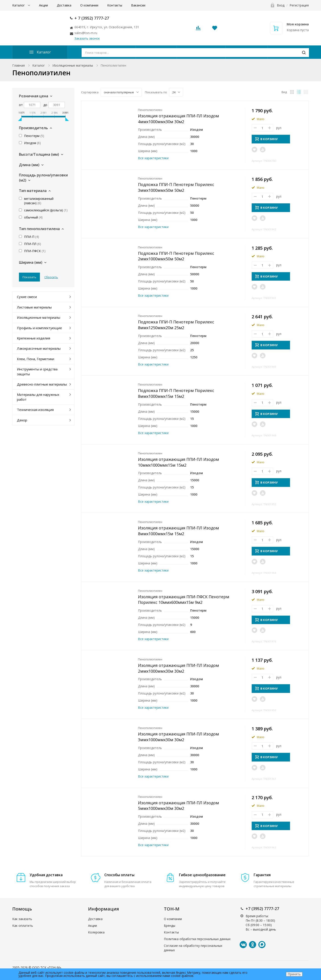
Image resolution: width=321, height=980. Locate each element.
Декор (22, 420)
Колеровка (96, 932)
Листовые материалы (34, 307)
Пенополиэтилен (150, 110)
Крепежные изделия (34, 338)
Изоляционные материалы (73, 65)
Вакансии (138, 5)
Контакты (115, 5)
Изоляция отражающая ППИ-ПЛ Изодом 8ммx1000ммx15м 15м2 (178, 531)
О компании (89, 5)
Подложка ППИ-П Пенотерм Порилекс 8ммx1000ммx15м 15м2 (176, 393)
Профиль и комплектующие (39, 328)
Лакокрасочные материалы (39, 348)
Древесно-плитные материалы (42, 384)
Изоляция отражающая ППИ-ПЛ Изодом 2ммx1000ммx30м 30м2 (178, 668)
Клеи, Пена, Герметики (36, 359)
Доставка (64, 5)
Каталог (19, 5)
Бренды (170, 926)
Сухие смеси (27, 297)
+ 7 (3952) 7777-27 (92, 18)
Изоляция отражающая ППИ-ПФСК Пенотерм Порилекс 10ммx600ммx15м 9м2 (184, 600)
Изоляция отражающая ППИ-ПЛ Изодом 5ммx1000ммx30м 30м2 (178, 806)
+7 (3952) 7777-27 (262, 909)
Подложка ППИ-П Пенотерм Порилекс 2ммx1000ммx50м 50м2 (176, 256)
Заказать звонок (87, 38)
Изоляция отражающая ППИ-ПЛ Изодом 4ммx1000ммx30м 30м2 (178, 119)
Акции (43, 5)
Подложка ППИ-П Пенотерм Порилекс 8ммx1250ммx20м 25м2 (176, 325)
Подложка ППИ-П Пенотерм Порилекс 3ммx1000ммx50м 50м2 (176, 187)
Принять (294, 974)
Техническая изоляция (35, 410)
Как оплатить (23, 926)
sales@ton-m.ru (86, 33)
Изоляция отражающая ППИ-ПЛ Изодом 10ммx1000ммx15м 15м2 (178, 462)
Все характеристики (153, 158)
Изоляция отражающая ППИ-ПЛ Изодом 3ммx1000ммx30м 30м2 (178, 737)
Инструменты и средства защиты (37, 371)
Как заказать (22, 919)
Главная (19, 65)
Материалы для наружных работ (38, 397)
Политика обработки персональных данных (197, 939)
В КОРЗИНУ (266, 139)
